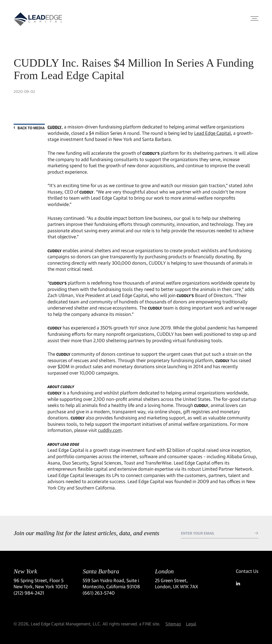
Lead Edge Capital (212, 133)
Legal (191, 624)
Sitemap (173, 624)
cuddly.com (110, 430)
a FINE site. (150, 624)
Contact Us (247, 571)
